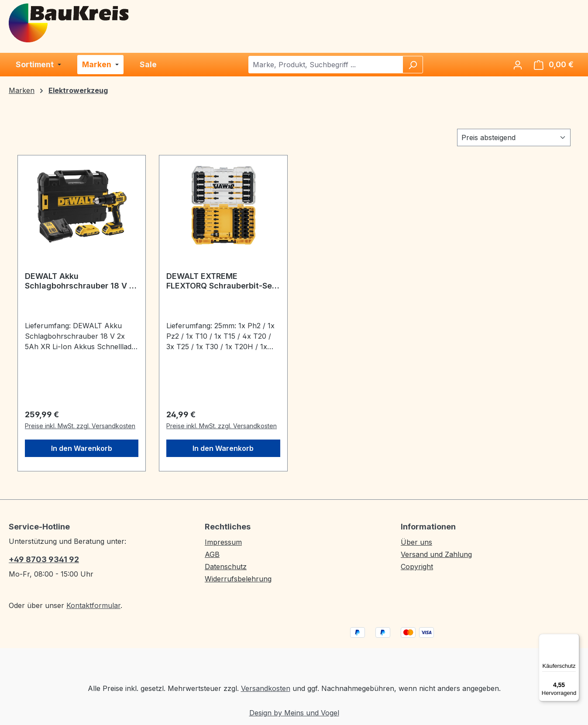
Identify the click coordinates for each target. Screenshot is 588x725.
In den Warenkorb (82, 448)
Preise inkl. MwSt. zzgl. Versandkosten (80, 426)
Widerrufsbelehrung (238, 579)
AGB (212, 554)
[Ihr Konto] (518, 65)
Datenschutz (226, 567)
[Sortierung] (514, 137)
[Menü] (574, 639)
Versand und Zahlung (436, 554)
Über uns (416, 542)
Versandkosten (266, 688)
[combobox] (326, 65)
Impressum (223, 542)
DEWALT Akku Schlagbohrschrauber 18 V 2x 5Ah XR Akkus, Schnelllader (82, 281)
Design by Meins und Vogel (294, 713)
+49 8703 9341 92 (44, 559)
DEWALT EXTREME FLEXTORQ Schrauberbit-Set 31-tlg (221, 281)
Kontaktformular (93, 605)
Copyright (417, 567)
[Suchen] (413, 65)
